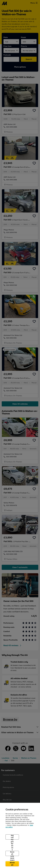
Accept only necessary (12, 853)
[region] (20, 835)
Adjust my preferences (12, 837)
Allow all (12, 864)
